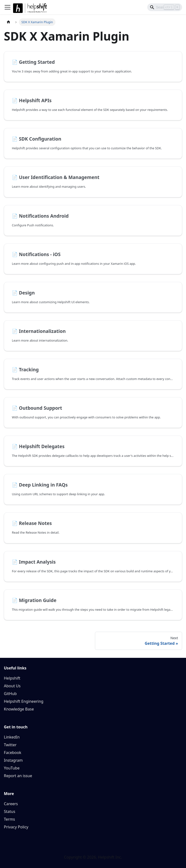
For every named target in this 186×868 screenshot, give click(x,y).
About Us (12, 686)
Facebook (13, 753)
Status (10, 811)
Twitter (10, 745)
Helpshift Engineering (24, 701)
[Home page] (8, 22)
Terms (9, 819)
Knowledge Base (19, 709)
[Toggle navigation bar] (8, 7)
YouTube (12, 768)
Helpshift (12, 678)
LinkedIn (12, 737)
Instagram (13, 760)
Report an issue (18, 776)
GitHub (10, 694)
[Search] (165, 7)
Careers (11, 804)
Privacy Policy (16, 827)
